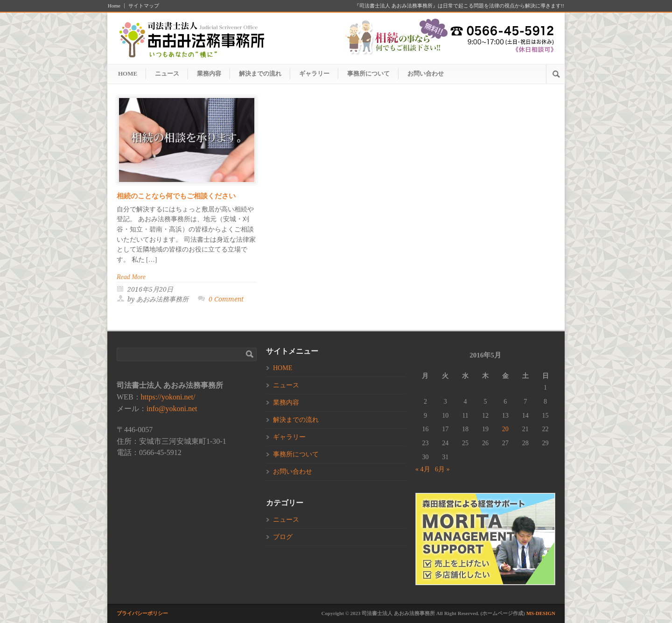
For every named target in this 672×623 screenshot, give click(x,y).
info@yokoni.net (172, 409)
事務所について (368, 73)
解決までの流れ (260, 73)
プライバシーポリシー (142, 613)
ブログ (283, 537)
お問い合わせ (426, 73)
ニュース (167, 73)
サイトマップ (144, 6)
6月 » (442, 469)
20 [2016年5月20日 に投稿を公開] (505, 429)
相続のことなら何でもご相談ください (176, 196)
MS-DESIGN (541, 613)
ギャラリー (314, 73)
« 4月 (423, 469)
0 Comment (226, 299)
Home (114, 6)
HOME (128, 73)
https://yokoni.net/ (168, 397)
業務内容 (209, 73)
